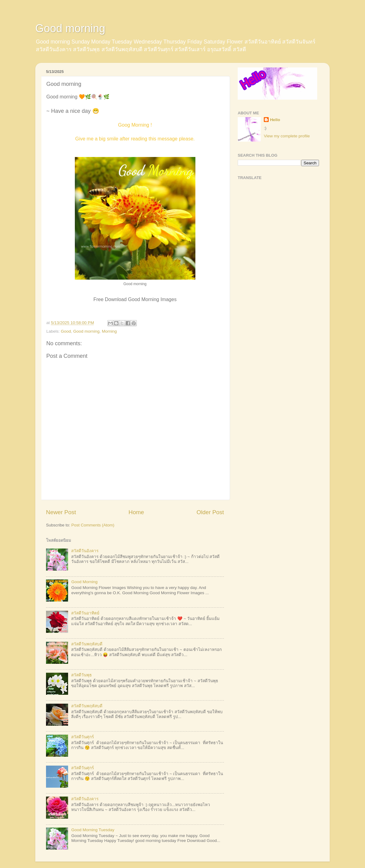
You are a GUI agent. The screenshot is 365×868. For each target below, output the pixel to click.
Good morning (70, 28)
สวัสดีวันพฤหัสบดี (87, 644)
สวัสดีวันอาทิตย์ (85, 613)
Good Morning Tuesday (93, 830)
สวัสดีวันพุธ (81, 675)
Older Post (210, 512)
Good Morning (84, 582)
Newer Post (61, 512)
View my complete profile (287, 136)
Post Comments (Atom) (93, 525)
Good (66, 331)
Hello (275, 120)
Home (136, 512)
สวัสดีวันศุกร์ (83, 737)
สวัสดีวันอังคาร (85, 551)
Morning (109, 331)
